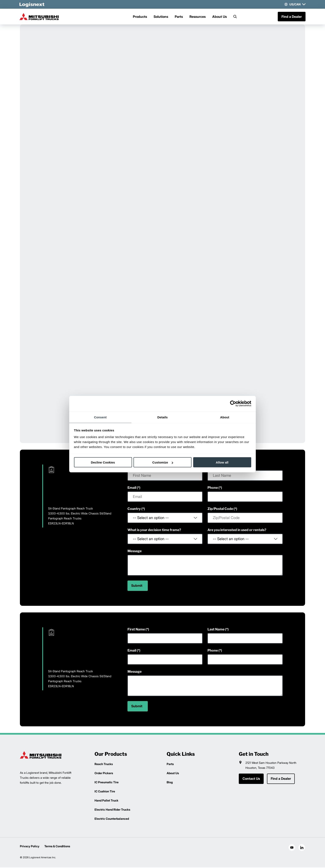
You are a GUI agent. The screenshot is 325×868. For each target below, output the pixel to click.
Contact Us (251, 779)
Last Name (216, 630)
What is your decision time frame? (154, 531)
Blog (170, 783)
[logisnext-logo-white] (32, 4)
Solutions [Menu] (161, 17)
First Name (136, 630)
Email (132, 488)
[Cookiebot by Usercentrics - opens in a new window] (233, 404)
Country (134, 509)
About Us (219, 17)
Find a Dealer (291, 17)
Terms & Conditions (57, 847)
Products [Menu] (140, 17)
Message (135, 552)
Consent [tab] (100, 417)
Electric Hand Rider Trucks (112, 810)
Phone (213, 488)
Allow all (222, 462)
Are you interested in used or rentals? (237, 531)
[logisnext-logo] (41, 756)
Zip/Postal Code (220, 509)
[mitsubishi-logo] (41, 17)
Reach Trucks (104, 765)
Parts (179, 17)
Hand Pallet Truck (106, 801)
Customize (163, 462)
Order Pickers (104, 774)
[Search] (235, 17)
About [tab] (225, 417)
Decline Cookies (103, 462)
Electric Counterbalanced (112, 819)
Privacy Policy (30, 847)
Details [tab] (162, 417)
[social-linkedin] (302, 848)
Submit (137, 586)
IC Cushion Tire (105, 792)
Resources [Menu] (198, 17)
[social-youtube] (292, 848)
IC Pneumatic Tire (107, 783)
